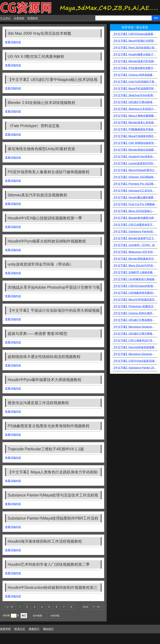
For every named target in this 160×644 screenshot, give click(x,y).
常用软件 (33, 18)
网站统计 (48, 629)
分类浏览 (19, 18)
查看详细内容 (13, 42)
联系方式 (20, 629)
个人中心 (5, 18)
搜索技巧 (34, 629)
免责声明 (5, 629)
